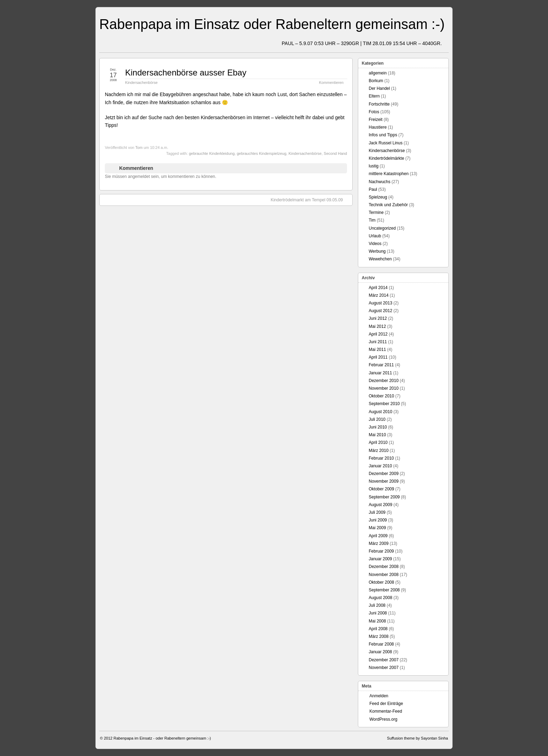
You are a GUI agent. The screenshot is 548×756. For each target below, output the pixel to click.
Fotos (374, 112)
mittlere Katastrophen (389, 174)
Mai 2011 (377, 350)
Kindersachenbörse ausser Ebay (186, 73)
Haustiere (378, 127)
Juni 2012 (378, 318)
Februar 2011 (381, 365)
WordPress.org (383, 719)
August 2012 (380, 311)
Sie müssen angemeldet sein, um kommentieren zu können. (161, 177)
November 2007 (384, 668)
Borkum (376, 81)
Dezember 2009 (384, 474)
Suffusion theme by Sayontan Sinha (417, 738)
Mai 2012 (377, 326)
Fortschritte (379, 104)
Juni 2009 (378, 520)
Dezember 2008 (384, 567)
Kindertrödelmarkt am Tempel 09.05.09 (310, 200)
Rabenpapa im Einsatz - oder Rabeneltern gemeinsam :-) (162, 738)
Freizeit (376, 120)
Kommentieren (331, 82)
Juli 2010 (377, 419)
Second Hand (335, 153)
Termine (376, 213)
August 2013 (380, 303)
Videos (375, 244)
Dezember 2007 (384, 660)
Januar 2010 (380, 466)
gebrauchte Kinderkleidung (212, 153)
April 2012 (378, 334)
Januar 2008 (380, 652)
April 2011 (378, 357)
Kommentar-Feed (386, 711)
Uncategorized (382, 228)
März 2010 (379, 451)
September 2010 (384, 404)
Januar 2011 (380, 373)
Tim (372, 220)
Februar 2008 (381, 644)
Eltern (374, 96)
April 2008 (378, 629)
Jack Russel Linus (386, 143)
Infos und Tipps (383, 135)
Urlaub (375, 236)
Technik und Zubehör (388, 205)
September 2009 (384, 497)
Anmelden (379, 696)
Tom (139, 147)
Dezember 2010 (384, 381)
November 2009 (384, 481)
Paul (373, 189)
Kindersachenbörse (141, 82)
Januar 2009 (380, 559)
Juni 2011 (378, 342)
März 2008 (379, 636)
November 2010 (384, 388)
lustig (374, 166)
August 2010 (380, 412)
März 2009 (379, 543)
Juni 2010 (378, 427)
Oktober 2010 (381, 396)
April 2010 (378, 442)
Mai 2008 (377, 621)
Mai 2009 (377, 528)
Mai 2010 (377, 435)
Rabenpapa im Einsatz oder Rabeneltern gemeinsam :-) (272, 24)
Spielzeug (378, 197)
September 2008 (384, 590)
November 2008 (384, 575)
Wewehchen (380, 259)
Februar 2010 (381, 458)
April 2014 (378, 288)
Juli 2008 (377, 605)
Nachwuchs (380, 182)
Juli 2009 (377, 512)
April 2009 (378, 536)
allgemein (378, 73)
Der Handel (379, 88)
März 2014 (379, 295)
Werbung (377, 251)
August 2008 (380, 598)
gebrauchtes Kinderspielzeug (261, 153)
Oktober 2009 (381, 489)
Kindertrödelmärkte (386, 158)
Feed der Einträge (386, 704)
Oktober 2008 (381, 582)
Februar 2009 (381, 551)
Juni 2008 (378, 613)
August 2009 (380, 505)
